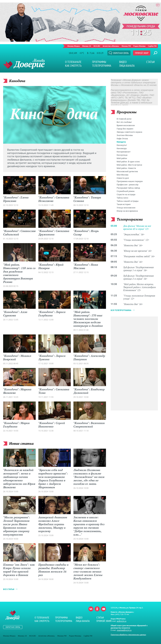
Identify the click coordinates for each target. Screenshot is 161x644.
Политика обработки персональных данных (128, 635)
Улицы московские (126, 208)
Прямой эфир (142, 53)
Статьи (150, 62)
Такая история (124, 204)
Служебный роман (126, 191)
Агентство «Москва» (111, 46)
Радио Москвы (139, 46)
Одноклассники (97, 609)
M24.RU (97, 46)
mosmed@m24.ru (124, 630)
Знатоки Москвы (125, 135)
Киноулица (122, 155)
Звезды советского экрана (129, 132)
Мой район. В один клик (128, 162)
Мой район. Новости (126, 168)
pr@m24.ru (122, 621)
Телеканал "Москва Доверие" (24, 64)
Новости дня (123, 178)
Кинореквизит (124, 152)
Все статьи (9, 589)
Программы (99, 62)
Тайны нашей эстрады (128, 201)
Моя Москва (122, 175)
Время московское (126, 125)
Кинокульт (122, 145)
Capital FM (152, 46)
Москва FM (126, 46)
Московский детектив (127, 171)
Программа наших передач (130, 181)
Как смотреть (73, 66)
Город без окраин (125, 129)
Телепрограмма (102, 66)
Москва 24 (87, 46)
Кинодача (121, 142)
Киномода (122, 148)
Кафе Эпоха (122, 139)
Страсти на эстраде (126, 194)
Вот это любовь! (124, 122)
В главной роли (124, 119)
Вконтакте (91, 609)
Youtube (103, 609)
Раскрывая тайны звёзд (128, 188)
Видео (123, 62)
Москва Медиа (74, 46)
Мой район (122, 158)
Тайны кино (122, 198)
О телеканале (73, 62)
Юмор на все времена (127, 211)
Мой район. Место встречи (129, 165)
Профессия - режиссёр (128, 185)
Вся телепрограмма (121, 310)
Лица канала (127, 66)
